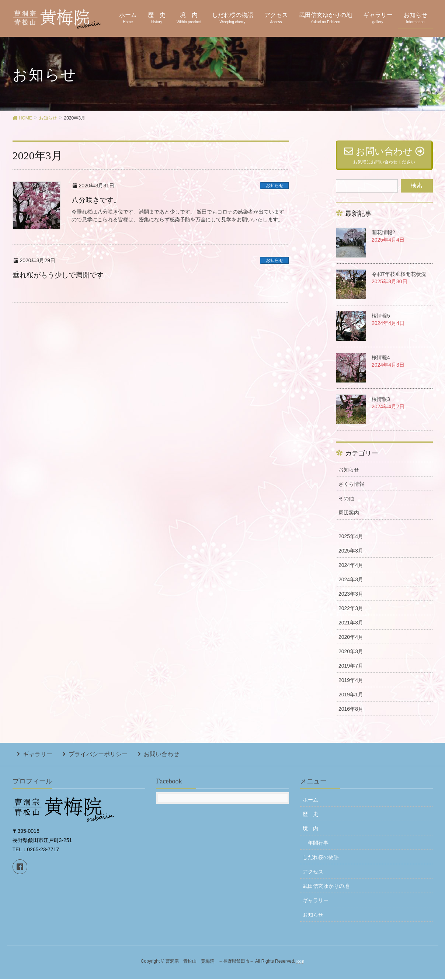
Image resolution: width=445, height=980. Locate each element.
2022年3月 (351, 613)
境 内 (310, 830)
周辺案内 (349, 517)
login (300, 962)
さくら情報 (351, 489)
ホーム (310, 801)
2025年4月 (351, 541)
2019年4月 (351, 685)
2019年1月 (351, 699)
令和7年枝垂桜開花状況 (399, 279)
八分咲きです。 (97, 200)
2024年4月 (351, 570)
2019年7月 (351, 671)
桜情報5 (381, 321)
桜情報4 (381, 362)
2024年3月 (351, 584)
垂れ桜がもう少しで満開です (60, 275)
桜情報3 (381, 404)
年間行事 (318, 844)
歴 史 (310, 815)
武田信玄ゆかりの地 (326, 887)
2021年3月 (351, 627)
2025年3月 (351, 555)
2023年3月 (351, 599)
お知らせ (275, 186)
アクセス (313, 873)
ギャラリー (33, 757)
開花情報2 (383, 237)
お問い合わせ (147, 757)
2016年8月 (351, 714)
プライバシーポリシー (89, 757)
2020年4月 (351, 642)
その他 (346, 503)
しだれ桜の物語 (321, 858)
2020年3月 (351, 656)
